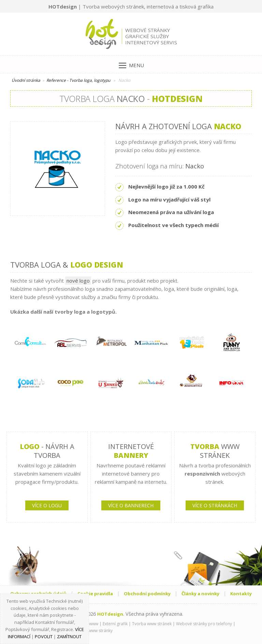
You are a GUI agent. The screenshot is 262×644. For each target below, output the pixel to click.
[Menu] (131, 64)
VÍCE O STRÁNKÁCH (215, 505)
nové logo (78, 281)
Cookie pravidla (95, 594)
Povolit (44, 636)
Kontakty (241, 594)
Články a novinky (200, 594)
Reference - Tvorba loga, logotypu (78, 80)
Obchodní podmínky (147, 594)
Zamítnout (69, 636)
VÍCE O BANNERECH (131, 505)
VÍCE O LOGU (47, 505)
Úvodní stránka (26, 80)
